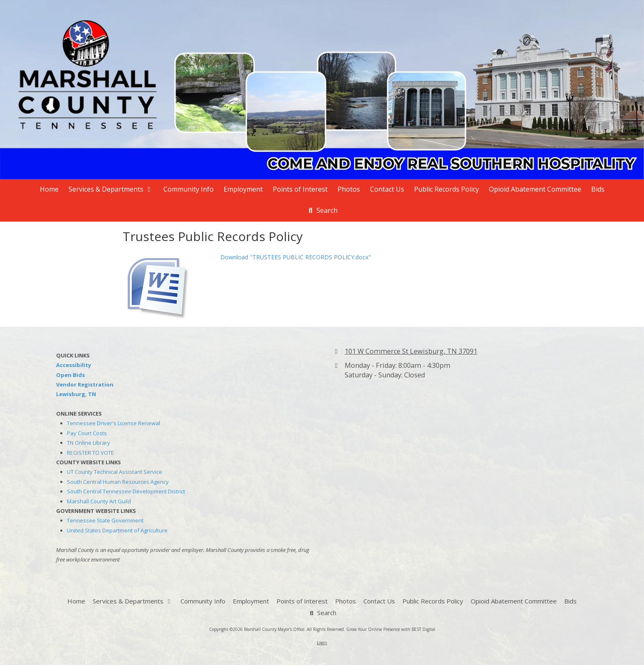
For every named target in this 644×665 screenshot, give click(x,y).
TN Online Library (89, 443)
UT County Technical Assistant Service (115, 472)
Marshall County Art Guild (99, 501)
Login (322, 643)
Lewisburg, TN (76, 394)
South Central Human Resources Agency (118, 482)
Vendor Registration (85, 384)
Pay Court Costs (87, 433)
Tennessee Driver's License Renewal (114, 423)
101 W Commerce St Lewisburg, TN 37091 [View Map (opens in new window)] (411, 351)
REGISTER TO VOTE (90, 453)
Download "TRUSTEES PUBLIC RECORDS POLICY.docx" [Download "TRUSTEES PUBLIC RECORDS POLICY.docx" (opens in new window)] (296, 257)
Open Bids (70, 375)
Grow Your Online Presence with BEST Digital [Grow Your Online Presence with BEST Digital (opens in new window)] (391, 629)
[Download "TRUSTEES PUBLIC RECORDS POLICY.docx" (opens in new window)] (168, 285)
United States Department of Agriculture (117, 530)
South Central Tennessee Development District (126, 491)
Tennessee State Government (105, 520)
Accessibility (74, 365)
